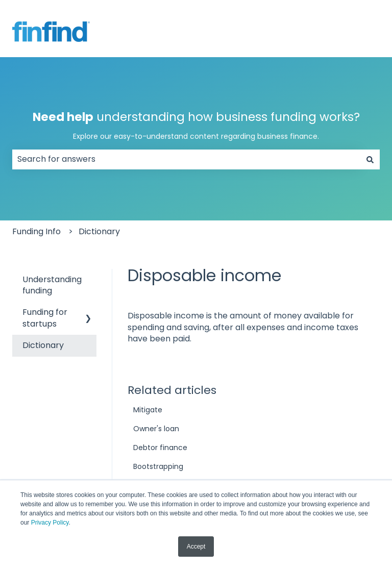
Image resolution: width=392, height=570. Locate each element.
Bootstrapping (158, 466)
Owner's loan (156, 429)
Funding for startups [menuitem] (45, 318)
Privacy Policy (50, 523)
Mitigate (148, 410)
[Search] (370, 159)
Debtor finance (160, 448)
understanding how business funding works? (196, 125)
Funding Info (36, 231)
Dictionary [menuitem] (43, 345)
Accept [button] (196, 547)
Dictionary (99, 231)
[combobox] (186, 159)
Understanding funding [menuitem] (52, 285)
